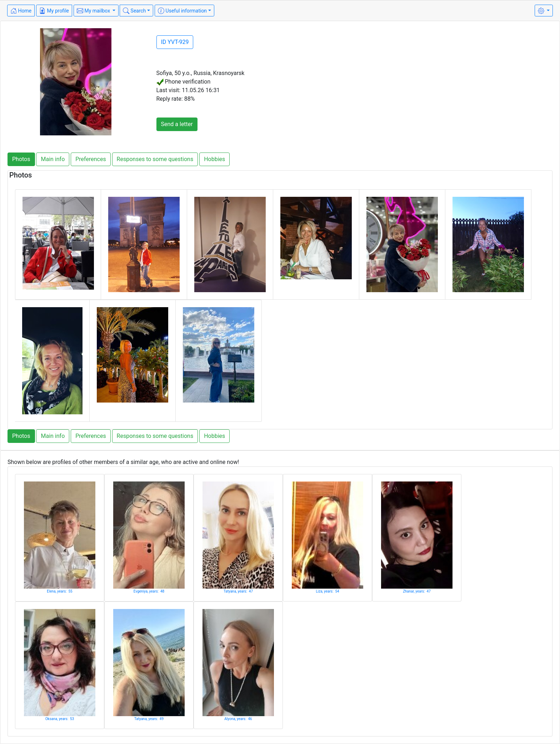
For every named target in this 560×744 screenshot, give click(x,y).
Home (21, 11)
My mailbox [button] (94, 11)
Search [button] (134, 11)
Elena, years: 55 (59, 591)
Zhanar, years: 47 (417, 591)
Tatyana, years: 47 (238, 591)
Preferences (91, 159)
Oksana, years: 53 (60, 719)
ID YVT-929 (175, 42)
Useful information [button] (182, 11)
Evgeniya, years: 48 (149, 591)
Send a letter (177, 124)
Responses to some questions (155, 159)
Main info (53, 159)
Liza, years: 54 (327, 591)
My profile (54, 11)
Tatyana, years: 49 (149, 719)
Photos (21, 159)
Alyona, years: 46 (238, 719)
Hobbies (214, 159)
